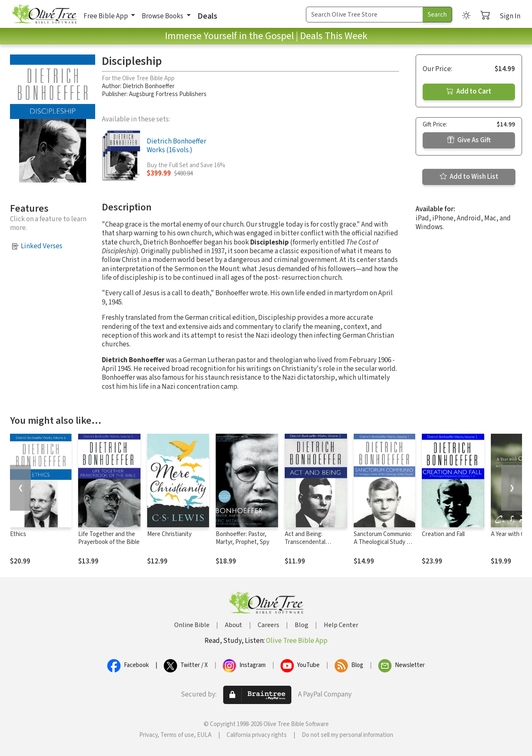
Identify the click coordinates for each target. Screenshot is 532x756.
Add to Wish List (469, 177)
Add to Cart (469, 91)
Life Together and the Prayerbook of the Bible (109, 538)
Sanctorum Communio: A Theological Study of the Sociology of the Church (383, 546)
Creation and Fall (443, 534)
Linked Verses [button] (42, 246)
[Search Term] (365, 15)
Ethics (18, 534)
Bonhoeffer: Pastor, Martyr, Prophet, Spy (243, 538)
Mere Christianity (169, 534)
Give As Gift (469, 140)
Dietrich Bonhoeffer (149, 86)
